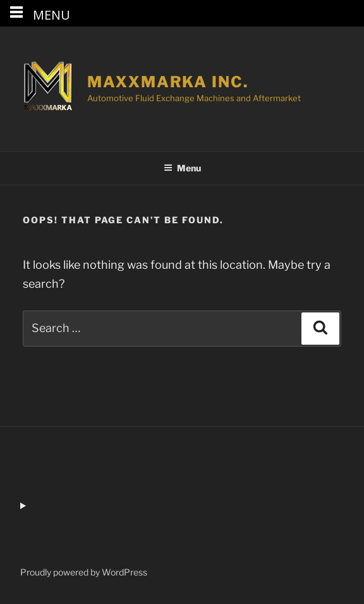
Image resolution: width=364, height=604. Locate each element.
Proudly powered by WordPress (84, 572)
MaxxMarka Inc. (168, 82)
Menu (182, 168)
